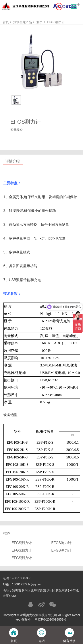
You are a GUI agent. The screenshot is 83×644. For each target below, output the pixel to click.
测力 (41, 22)
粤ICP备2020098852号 (51, 619)
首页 (8, 22)
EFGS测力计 (56, 22)
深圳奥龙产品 (24, 22)
